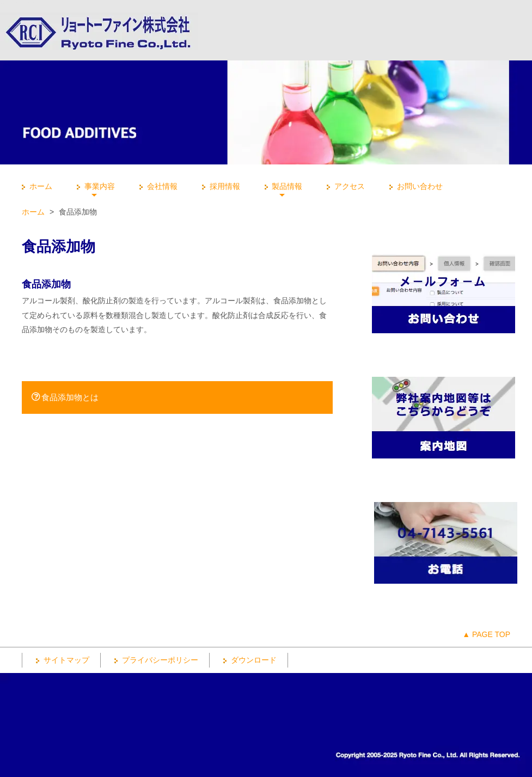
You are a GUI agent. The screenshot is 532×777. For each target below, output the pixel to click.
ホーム (36, 186)
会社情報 (157, 186)
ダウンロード (249, 660)
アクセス (344, 186)
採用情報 (220, 186)
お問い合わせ (415, 186)
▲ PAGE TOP (486, 634)
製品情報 (282, 186)
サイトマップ (61, 660)
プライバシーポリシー (155, 660)
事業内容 (94, 186)
